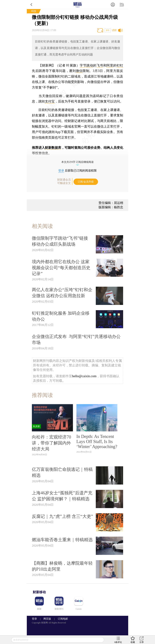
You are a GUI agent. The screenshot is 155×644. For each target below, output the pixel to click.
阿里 (110, 65)
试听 (114, 30)
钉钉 (120, 65)
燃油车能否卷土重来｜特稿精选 (62, 540)
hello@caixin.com (84, 376)
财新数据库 (53, 148)
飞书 (100, 65)
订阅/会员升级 (86, 182)
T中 (108, 30)
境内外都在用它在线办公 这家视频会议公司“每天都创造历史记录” (61, 268)
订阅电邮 (62, 619)
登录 (61, 171)
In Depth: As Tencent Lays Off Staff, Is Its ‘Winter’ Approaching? (97, 441)
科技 (34, 11)
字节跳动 (86, 65)
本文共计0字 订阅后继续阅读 (78, 162)
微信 (79, 71)
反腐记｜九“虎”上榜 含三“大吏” (62, 516)
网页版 (47, 619)
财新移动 (39, 592)
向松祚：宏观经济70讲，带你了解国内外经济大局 (51, 443)
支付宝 (50, 101)
